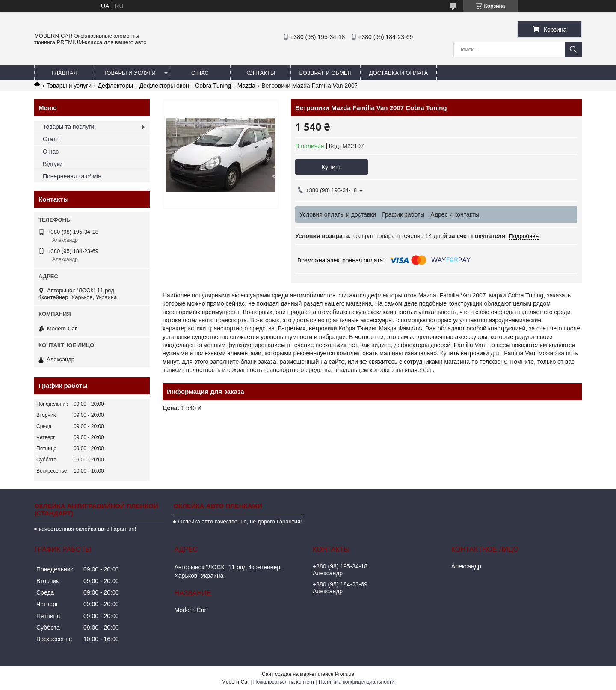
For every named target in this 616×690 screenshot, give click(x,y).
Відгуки (53, 164)
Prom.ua (345, 674)
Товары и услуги (130, 73)
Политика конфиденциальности (357, 682)
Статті (51, 139)
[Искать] (573, 49)
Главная (65, 73)
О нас (200, 73)
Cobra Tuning (213, 86)
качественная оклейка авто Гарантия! (87, 529)
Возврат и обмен (326, 73)
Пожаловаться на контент (284, 682)
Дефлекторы (116, 86)
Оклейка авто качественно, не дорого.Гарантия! (240, 522)
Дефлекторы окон (164, 86)
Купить (331, 167)
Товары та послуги (68, 127)
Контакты (260, 73)
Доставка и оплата (398, 73)
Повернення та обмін (72, 176)
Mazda (246, 86)
